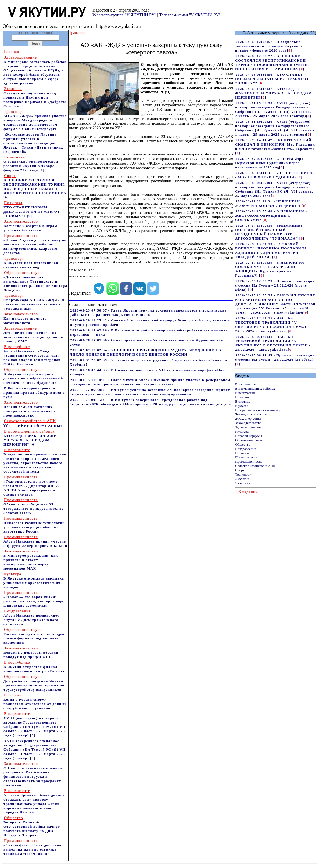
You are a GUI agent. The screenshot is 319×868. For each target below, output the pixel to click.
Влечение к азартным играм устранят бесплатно (30, 226)
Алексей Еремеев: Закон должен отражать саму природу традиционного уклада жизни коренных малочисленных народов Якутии (34, 802)
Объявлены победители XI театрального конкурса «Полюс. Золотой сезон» (34, 506)
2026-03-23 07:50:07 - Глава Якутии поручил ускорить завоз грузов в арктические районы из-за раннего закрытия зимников (148, 312)
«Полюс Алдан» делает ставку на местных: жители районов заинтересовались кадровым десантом (35, 244)
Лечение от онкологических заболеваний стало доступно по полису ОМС (33, 335)
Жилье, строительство (252, 414)
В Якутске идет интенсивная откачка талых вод (31, 263)
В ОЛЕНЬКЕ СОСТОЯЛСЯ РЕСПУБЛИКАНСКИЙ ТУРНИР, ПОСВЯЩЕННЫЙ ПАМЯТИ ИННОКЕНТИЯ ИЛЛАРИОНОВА (35, 184)
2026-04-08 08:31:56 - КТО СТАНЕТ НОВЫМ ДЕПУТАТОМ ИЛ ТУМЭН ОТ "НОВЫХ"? (272, 79)
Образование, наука (250, 440)
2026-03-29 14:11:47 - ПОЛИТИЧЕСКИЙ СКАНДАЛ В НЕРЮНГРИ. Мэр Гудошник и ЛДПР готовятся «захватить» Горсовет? (275, 144)
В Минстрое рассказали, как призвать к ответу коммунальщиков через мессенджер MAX (31, 560)
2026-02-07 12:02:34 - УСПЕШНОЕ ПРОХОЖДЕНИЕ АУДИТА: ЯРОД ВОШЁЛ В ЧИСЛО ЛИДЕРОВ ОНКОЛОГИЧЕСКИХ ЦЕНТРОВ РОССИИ (145, 352)
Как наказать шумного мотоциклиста (25, 318)
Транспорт (243, 474)
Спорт (240, 470)
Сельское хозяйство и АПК (255, 466)
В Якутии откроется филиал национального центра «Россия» (34, 667)
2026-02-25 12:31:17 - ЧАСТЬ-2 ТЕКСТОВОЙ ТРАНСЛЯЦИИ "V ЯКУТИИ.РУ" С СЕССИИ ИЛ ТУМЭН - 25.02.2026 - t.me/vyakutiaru (273, 325)
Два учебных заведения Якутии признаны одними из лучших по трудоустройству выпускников (34, 683)
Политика (242, 453)
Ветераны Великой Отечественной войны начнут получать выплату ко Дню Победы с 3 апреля (32, 827)
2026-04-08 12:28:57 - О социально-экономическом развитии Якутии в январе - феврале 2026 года (269, 46)
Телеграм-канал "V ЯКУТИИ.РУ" (190, 15)
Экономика (243, 483)
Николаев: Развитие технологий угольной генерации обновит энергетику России (34, 525)
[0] (42, 170)
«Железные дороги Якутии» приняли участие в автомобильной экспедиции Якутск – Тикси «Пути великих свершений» (33, 143)
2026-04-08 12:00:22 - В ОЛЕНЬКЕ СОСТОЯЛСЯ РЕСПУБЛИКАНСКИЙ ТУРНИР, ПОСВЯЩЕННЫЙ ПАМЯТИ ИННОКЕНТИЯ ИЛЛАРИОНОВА (271, 62)
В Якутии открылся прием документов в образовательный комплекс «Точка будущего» (33, 376)
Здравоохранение (248, 427)
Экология (242, 479)
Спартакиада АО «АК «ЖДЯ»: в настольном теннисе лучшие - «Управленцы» (34, 302)
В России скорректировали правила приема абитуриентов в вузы (34, 393)
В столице (243, 401)
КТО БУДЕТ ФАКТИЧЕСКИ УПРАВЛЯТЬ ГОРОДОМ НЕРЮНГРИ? (30, 438)
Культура (242, 431)
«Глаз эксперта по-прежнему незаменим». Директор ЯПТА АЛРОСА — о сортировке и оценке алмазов (31, 486)
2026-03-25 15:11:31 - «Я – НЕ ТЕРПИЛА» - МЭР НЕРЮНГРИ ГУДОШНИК (275, 175)
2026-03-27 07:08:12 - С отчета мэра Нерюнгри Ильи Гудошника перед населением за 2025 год (269, 163)
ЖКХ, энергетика (248, 419)
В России (242, 397)
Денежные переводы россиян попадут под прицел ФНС (31, 652)
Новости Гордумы (249, 436)
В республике (245, 393)
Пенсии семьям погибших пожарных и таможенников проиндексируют (29, 409)
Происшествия (246, 457)
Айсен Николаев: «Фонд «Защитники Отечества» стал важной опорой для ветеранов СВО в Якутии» (32, 355)
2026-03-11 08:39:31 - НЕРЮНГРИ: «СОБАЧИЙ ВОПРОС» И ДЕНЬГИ (268, 203)
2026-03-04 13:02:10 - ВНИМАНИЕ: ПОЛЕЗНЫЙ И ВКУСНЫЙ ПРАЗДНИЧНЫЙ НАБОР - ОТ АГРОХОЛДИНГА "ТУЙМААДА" (269, 232)
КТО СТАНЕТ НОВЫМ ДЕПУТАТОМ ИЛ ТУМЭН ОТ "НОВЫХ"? (32, 209)
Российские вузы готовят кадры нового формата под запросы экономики (34, 636)
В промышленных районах (255, 388)
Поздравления (246, 449)
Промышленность (249, 462)
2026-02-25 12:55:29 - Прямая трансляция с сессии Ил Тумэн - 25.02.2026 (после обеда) (275, 285)
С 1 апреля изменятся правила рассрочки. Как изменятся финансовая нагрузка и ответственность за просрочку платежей (33, 774)
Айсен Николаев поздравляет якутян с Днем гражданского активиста (31, 618)
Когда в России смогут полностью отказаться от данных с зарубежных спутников (35, 702)
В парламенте (245, 384)
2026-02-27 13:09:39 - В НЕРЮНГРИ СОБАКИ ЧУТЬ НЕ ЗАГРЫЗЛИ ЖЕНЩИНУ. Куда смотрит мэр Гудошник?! (270, 269)
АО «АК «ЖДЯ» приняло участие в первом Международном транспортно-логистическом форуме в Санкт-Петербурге (35, 120)
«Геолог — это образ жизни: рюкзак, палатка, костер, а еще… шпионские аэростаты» (35, 599)
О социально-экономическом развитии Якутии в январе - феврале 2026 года (31, 164)
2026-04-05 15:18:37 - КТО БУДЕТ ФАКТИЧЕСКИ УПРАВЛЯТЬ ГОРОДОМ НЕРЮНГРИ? (273, 93)
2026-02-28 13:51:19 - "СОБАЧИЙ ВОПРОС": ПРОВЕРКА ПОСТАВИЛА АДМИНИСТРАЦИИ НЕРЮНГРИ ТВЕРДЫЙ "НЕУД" (271, 250)
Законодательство (248, 423)
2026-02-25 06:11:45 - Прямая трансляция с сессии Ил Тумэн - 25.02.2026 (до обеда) (275, 357)
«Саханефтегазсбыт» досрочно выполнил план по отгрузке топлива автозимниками (33, 847)
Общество (243, 444)
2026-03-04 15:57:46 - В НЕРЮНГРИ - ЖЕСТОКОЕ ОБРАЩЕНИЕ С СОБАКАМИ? (271, 216)
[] (290, 50)
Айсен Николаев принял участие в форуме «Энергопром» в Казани (35, 541)
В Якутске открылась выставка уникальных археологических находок (34, 581)
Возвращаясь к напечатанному (258, 410)
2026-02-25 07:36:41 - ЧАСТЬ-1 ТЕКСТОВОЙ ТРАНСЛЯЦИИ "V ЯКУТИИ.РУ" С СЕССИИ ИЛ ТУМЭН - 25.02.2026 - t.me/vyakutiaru (273, 343)
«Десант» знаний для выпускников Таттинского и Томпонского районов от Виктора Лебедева (35, 281)
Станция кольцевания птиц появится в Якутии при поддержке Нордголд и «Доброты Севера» (35, 97)
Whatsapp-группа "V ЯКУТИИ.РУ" (124, 15)
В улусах (242, 406)
